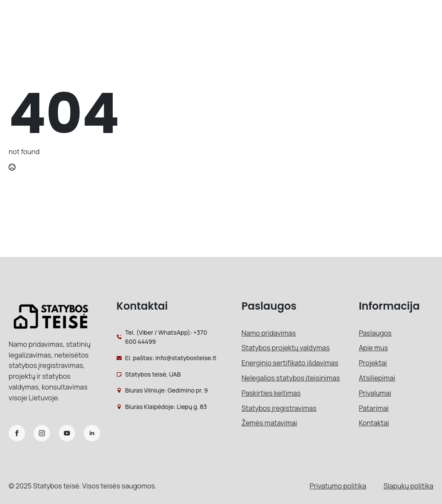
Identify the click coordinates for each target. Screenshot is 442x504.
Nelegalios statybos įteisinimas (290, 378)
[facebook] (17, 433)
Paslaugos (375, 333)
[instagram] (42, 433)
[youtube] (67, 433)
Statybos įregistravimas (279, 408)
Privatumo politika (338, 486)
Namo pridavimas (268, 333)
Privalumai (375, 393)
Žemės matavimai (269, 423)
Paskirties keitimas (271, 393)
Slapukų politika (409, 486)
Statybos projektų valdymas (285, 348)
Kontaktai (374, 423)
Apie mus (373, 348)
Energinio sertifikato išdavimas (290, 363)
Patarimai (374, 408)
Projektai (373, 363)
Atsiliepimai (377, 378)
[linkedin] (92, 433)
